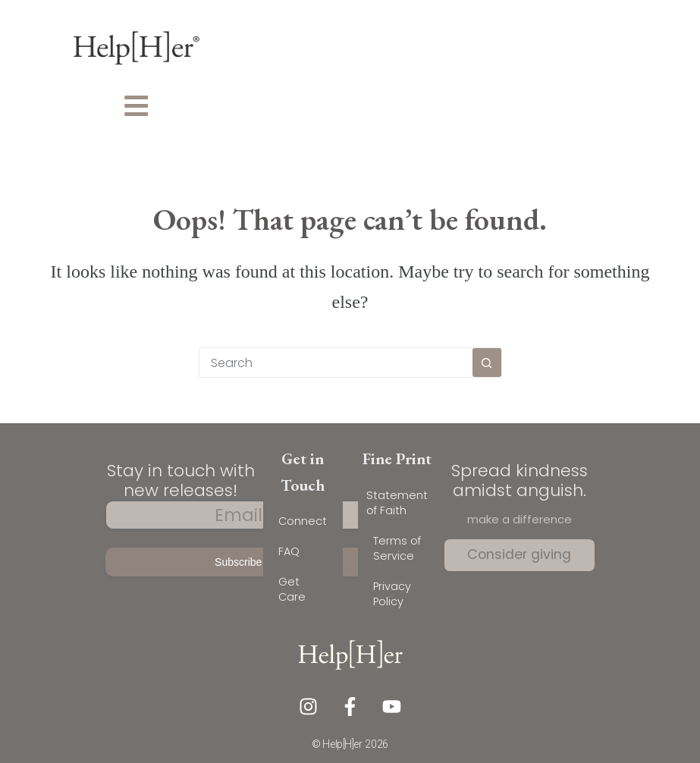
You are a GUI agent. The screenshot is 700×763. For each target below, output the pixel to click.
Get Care (292, 589)
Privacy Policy (392, 594)
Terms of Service (397, 548)
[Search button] (487, 363)
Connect (303, 521)
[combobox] (336, 363)
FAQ (289, 551)
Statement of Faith (397, 503)
